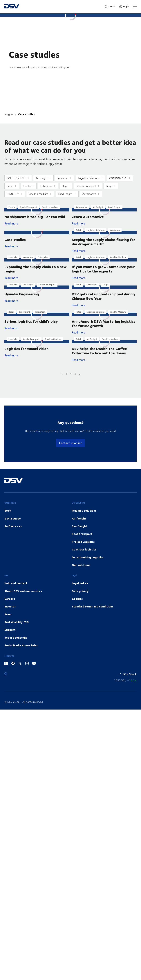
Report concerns (16, 642)
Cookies (77, 603)
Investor (10, 611)
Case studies (26, 114)
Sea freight (79, 531)
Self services (13, 531)
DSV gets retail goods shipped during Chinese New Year (103, 297)
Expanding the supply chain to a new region (36, 270)
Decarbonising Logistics (88, 562)
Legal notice (80, 588)
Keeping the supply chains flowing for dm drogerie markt (103, 242)
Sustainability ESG (17, 627)
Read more (28, 224)
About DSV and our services (23, 596)
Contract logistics (84, 554)
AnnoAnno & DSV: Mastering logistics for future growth (104, 325)
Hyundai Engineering (22, 298)
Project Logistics (83, 546)
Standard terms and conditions (93, 611)
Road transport (82, 539)
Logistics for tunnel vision (26, 353)
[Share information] (125, 685)
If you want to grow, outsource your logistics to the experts (103, 270)
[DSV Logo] (12, 7)
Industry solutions (84, 515)
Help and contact (16, 588)
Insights (9, 114)
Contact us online (71, 448)
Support (10, 635)
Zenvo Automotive (88, 217)
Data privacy (80, 596)
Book (8, 515)
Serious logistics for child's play (31, 326)
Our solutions (81, 570)
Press (8, 619)
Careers (10, 603)
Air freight (79, 523)
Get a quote (13, 523)
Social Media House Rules (21, 650)
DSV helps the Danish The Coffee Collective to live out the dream (99, 355)
